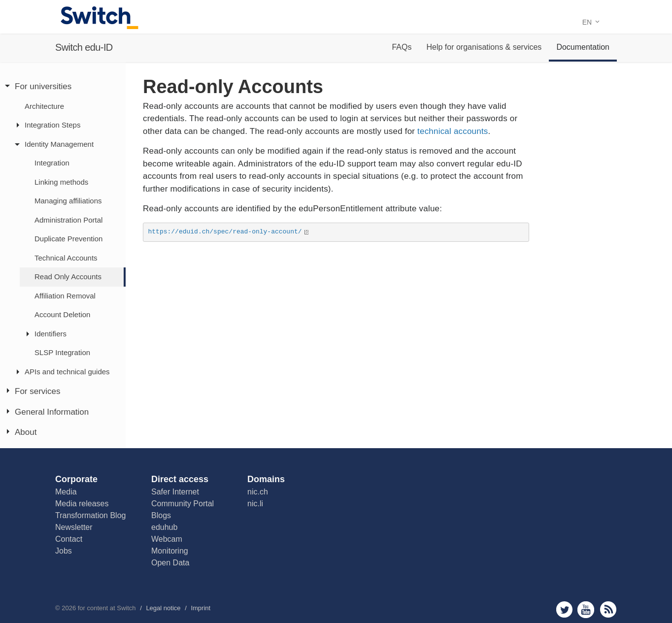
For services (38, 391)
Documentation (583, 47)
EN (591, 22)
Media (66, 492)
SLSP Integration (62, 352)
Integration (52, 163)
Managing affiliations (68, 201)
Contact (69, 539)
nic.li (255, 504)
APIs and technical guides (67, 372)
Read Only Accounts (68, 277)
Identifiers (50, 334)
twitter (564, 609)
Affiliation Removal (65, 296)
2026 (69, 608)
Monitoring (170, 551)
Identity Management (59, 144)
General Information (52, 412)
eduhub (164, 527)
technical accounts (451, 131)
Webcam (167, 539)
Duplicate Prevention (68, 239)
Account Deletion (62, 314)
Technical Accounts (66, 258)
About (26, 432)
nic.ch (258, 492)
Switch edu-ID (84, 47)
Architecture (44, 106)
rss (608, 609)
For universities (43, 86)
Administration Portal (68, 220)
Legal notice (163, 608)
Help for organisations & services (484, 47)
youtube (586, 609)
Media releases (82, 504)
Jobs (64, 551)
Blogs (161, 515)
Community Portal (183, 504)
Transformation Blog (90, 515)
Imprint (201, 608)
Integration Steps (52, 125)
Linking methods (61, 182)
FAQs (402, 47)
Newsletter (74, 527)
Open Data (170, 563)
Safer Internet (175, 492)
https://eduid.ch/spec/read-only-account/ (225, 232)
